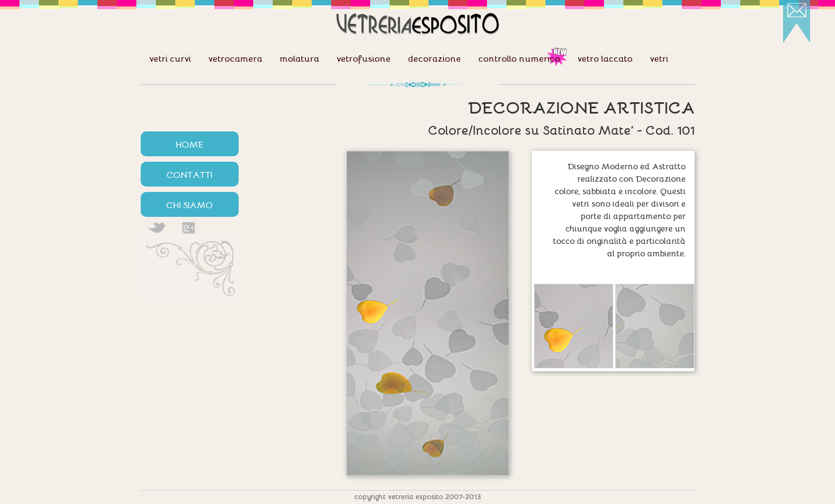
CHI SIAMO (189, 204)
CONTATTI (189, 174)
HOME (190, 144)
